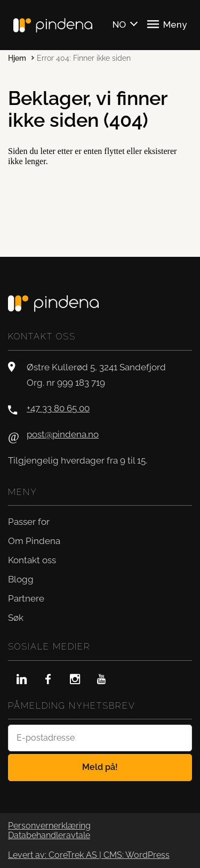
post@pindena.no (63, 434)
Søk (16, 618)
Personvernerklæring (49, 826)
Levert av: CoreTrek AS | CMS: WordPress (89, 855)
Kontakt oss (32, 560)
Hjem (17, 58)
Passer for (29, 522)
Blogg (21, 579)
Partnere (26, 598)
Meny (167, 24)
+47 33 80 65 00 (58, 408)
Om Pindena (34, 541)
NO (119, 25)
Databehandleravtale (49, 835)
